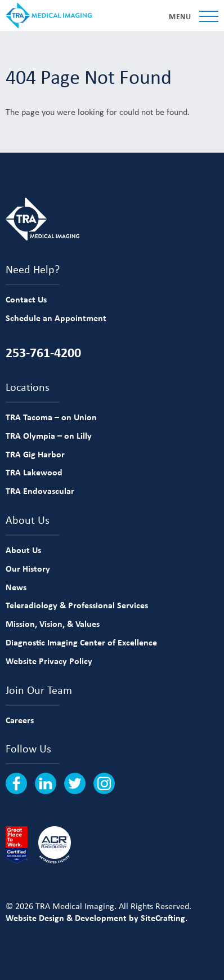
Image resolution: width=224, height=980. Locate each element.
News (16, 587)
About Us (23, 550)
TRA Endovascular (40, 491)
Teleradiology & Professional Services (77, 605)
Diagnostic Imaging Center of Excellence (81, 642)
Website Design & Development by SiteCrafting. (97, 917)
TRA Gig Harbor (35, 454)
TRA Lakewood (34, 472)
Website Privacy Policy (49, 661)
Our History (28, 568)
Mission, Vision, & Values (53, 623)
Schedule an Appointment (56, 318)
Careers (20, 720)
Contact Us (26, 299)
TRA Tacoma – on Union (51, 417)
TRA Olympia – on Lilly (49, 435)
